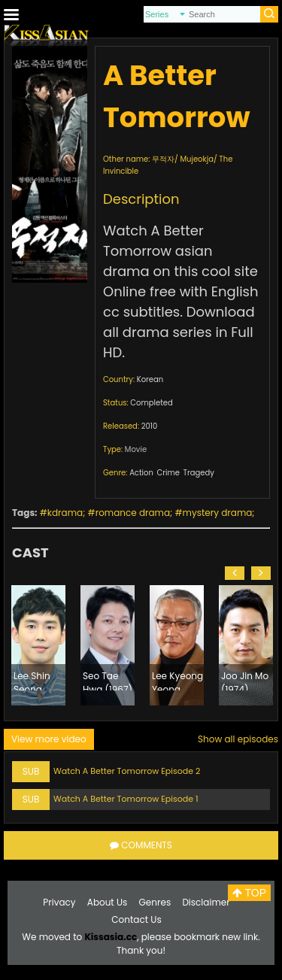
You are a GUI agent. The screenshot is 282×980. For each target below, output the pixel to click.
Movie (136, 449)
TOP (249, 893)
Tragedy (199, 473)
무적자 (163, 159)
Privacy (59, 902)
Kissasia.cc (111, 937)
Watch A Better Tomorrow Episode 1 (126, 799)
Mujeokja (196, 159)
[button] (235, 573)
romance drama (133, 513)
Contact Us (136, 919)
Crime (168, 473)
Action (141, 473)
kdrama (65, 513)
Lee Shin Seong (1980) (32, 680)
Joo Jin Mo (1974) (245, 680)
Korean (150, 379)
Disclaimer (206, 902)
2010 (150, 426)
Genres (155, 902)
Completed (151, 403)
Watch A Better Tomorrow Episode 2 (127, 771)
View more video (49, 739)
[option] (38, 645)
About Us (108, 902)
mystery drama (218, 513)
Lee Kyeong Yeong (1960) (177, 680)
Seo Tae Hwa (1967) (108, 680)
